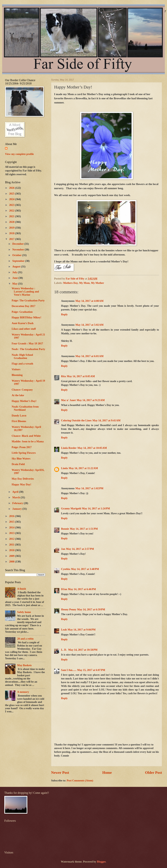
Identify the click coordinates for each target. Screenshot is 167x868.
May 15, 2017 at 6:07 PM (91, 670)
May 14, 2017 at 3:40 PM (85, 569)
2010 (12, 550)
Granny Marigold (71, 509)
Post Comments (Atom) (80, 781)
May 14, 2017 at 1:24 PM (96, 509)
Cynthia (66, 569)
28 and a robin (25, 639)
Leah (64, 630)
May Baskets (24, 665)
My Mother (97, 283)
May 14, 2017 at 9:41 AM (106, 420)
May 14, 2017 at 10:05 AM (92, 448)
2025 (12, 194)
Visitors (16, 369)
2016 (12, 516)
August (17, 267)
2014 (12, 528)
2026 (12, 188)
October (17, 255)
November (19, 250)
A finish (22, 589)
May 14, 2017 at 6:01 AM (89, 356)
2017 (12, 239)
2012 (12, 539)
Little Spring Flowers (24, 453)
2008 (12, 562)
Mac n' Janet (68, 400)
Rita (63, 376)
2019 (12, 228)
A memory (23, 692)
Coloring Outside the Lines (76, 420)
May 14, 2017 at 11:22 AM (83, 468)
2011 (12, 545)
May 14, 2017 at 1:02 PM (89, 488)
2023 (12, 205)
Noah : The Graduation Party (28, 349)
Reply (64, 314)
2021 (12, 216)
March (16, 497)
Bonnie (65, 529)
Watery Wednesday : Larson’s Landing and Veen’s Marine (25, 292)
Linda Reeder (69, 448)
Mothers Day (71, 283)
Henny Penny (69, 609)
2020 (12, 222)
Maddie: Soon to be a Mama (28, 441)
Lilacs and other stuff (24, 329)
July (15, 272)
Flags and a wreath (22, 364)
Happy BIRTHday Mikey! (26, 317)
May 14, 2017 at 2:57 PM (80, 549)
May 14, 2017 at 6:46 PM (82, 589)
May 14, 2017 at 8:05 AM (81, 376)
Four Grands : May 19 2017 (27, 344)
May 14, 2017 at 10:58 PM (83, 650)
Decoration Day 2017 (23, 306)
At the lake (18, 395)
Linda (64, 468)
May (15, 284)
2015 (12, 522)
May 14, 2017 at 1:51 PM (84, 529)
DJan (64, 589)
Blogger (101, 862)
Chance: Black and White (26, 436)
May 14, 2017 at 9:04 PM (82, 630)
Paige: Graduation (22, 312)
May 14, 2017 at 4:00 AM (89, 301)
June (15, 278)
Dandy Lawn (19, 416)
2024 (12, 199)
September (19, 261)
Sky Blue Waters (21, 459)
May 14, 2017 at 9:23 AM (91, 400)
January (17, 509)
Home (107, 773)
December (18, 244)
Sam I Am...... (69, 670)
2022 (12, 211)
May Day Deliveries (23, 479)
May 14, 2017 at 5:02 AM (89, 325)
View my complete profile (19, 154)
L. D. (64, 650)
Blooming (17, 375)
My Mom (84, 283)
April (16, 492)
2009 (12, 556)
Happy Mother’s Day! (24, 401)
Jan (63, 549)
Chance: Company (22, 390)
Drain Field (18, 464)
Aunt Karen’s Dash (23, 323)
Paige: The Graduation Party (28, 301)
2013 (12, 533)
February (18, 503)
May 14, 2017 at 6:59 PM (91, 609)
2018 (12, 233)
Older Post (153, 773)
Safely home (24, 612)
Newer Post (60, 773)
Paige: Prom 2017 (22, 447)
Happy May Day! (21, 484)
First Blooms (19, 421)
